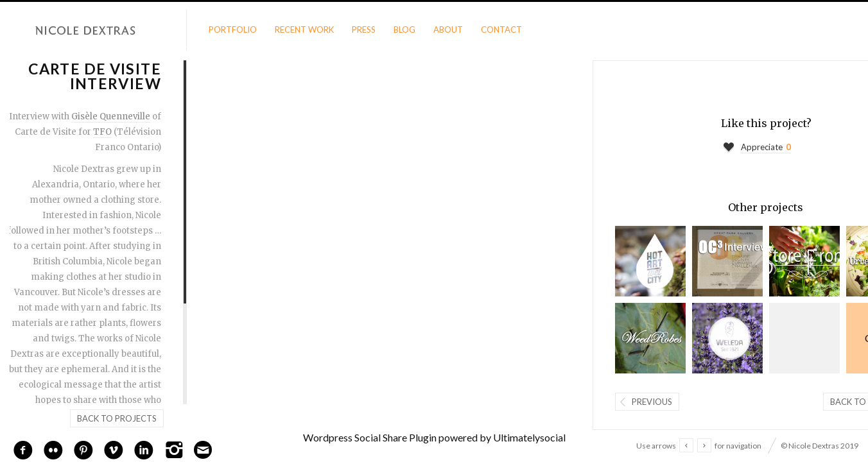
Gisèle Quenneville (111, 116)
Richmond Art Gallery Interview (804, 338)
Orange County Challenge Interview (727, 261)
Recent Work (304, 30)
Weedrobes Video (650, 338)
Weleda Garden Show (727, 338)
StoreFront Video (804, 261)
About (448, 30)
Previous (652, 402)
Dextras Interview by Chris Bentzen (650, 261)
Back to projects (117, 418)
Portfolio (233, 30)
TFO (102, 132)
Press (364, 30)
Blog (404, 30)
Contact (501, 30)
